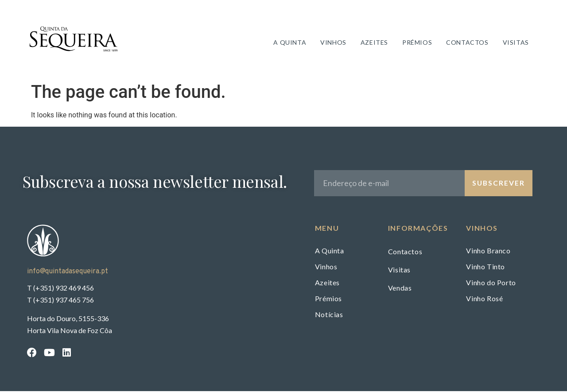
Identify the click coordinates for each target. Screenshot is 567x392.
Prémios (418, 43)
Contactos (468, 43)
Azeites (375, 43)
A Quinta (291, 43)
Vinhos (334, 43)
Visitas (517, 43)
